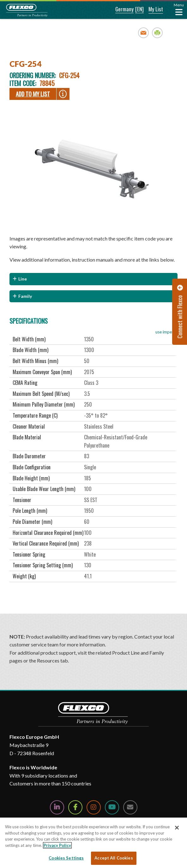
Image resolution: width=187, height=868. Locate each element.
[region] (93, 843)
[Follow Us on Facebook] (75, 807)
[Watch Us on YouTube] (112, 807)
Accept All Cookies (114, 858)
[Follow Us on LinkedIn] (57, 807)
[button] (120, 9)
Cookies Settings (66, 858)
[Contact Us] (130, 807)
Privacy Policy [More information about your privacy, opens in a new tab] (57, 845)
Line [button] (23, 279)
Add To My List (33, 94)
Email (144, 33)
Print (157, 33)
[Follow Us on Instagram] (94, 807)
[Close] (177, 828)
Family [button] (25, 296)
